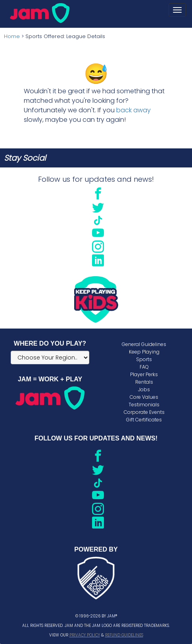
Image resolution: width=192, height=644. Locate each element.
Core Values (144, 397)
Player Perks (144, 374)
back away (133, 110)
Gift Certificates (144, 420)
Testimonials (144, 405)
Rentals (144, 382)
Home (12, 36)
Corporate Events (144, 412)
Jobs (144, 389)
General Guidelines (144, 344)
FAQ (144, 367)
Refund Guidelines (124, 635)
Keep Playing (144, 352)
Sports (144, 359)
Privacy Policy (85, 635)
